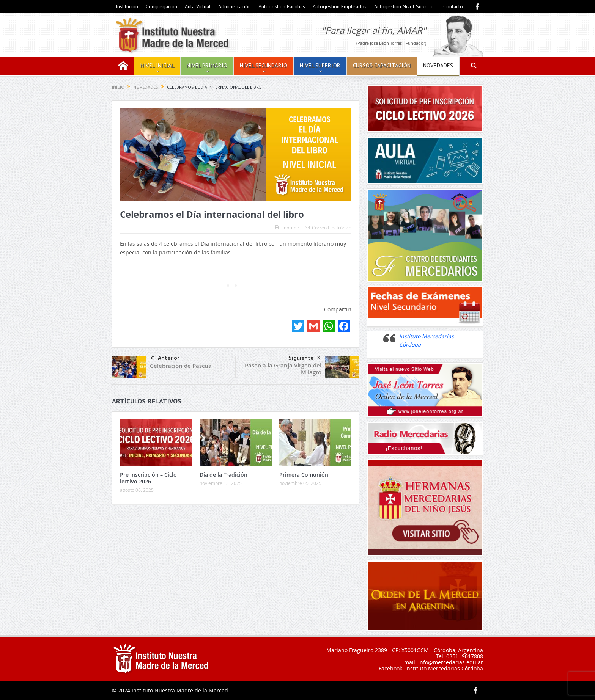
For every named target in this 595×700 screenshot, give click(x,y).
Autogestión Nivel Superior (405, 6)
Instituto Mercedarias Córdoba (444, 668)
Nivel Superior (320, 65)
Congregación (161, 6)
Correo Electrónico (328, 228)
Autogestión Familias (282, 6)
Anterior (165, 359)
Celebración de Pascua (181, 366)
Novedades (438, 65)
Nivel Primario (207, 65)
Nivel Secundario (264, 65)
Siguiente (305, 358)
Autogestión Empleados (340, 6)
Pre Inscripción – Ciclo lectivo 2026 (148, 478)
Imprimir (287, 228)
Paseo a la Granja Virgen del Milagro (283, 369)
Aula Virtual (198, 6)
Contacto (453, 6)
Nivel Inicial (157, 65)
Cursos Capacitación (382, 65)
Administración (235, 6)
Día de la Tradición (224, 475)
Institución (127, 6)
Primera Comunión (304, 475)
